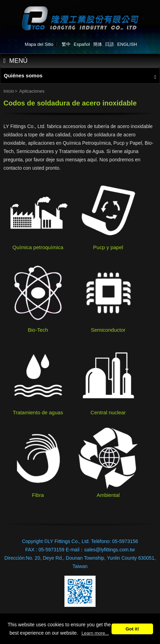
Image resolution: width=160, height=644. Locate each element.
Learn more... (95, 633)
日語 (109, 44)
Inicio (9, 91)
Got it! (132, 629)
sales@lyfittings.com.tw (109, 550)
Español (82, 44)
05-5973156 (125, 541)
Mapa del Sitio (39, 44)
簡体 (98, 44)
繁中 (66, 44)
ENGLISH (127, 44)
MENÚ (16, 61)
